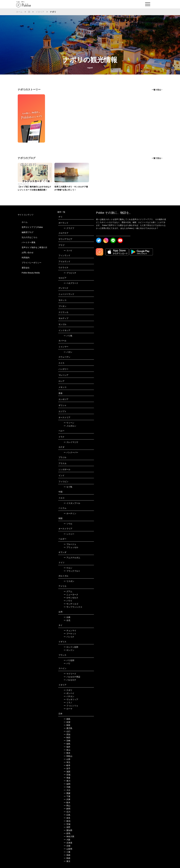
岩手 (67, 768)
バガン (68, 352)
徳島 (67, 719)
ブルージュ (70, 544)
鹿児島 (68, 728)
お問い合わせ (28, 252)
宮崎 (67, 741)
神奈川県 (69, 837)
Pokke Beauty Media (31, 273)
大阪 (67, 840)
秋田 (67, 738)
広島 (67, 815)
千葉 (67, 796)
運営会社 (26, 268)
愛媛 (67, 793)
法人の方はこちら (30, 237)
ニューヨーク (71, 595)
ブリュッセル (71, 547)
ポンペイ (69, 693)
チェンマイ (70, 631)
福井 (67, 747)
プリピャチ (70, 273)
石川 (67, 812)
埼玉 (67, 762)
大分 (67, 790)
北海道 (68, 843)
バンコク (69, 637)
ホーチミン (70, 513)
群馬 (67, 833)
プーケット (70, 634)
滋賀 (67, 772)
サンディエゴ (71, 604)
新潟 (67, 821)
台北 (67, 620)
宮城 (67, 775)
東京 (67, 861)
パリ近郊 (69, 660)
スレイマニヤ (71, 442)
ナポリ (68, 690)
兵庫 (67, 799)
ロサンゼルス (71, 598)
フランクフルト (72, 571)
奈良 (67, 818)
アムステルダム (72, 558)
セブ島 (68, 487)
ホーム (19, 12)
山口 (67, 731)
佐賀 (67, 722)
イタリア (40, 12)
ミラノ (68, 703)
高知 (67, 734)
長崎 (67, 855)
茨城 (67, 824)
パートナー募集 (29, 242)
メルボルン (70, 426)
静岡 (67, 809)
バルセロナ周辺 (72, 677)
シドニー (69, 534)
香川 (67, 781)
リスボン (69, 581)
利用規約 (26, 258)
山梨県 (68, 849)
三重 (67, 852)
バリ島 (68, 336)
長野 (67, 827)
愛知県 (68, 830)
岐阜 (67, 765)
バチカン (69, 696)
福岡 (67, 784)
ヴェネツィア (71, 699)
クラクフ (69, 228)
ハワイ (68, 601)
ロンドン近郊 (71, 647)
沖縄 (67, 787)
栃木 (67, 802)
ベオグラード (71, 283)
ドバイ (68, 251)
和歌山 (68, 756)
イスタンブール (72, 503)
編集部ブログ (28, 232)
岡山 (67, 806)
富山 (67, 750)
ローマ (68, 709)
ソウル (68, 524)
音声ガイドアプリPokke (32, 227)
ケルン (68, 568)
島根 (67, 858)
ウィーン (69, 423)
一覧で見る (156, 90)
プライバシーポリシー (31, 263)
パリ (67, 663)
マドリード (70, 674)
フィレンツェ (71, 706)
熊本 (67, 753)
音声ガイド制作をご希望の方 (34, 247)
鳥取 (67, 725)
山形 (67, 759)
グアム (68, 591)
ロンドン (69, 650)
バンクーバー (71, 452)
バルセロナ (70, 680)
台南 (67, 617)
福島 (67, 744)
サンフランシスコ (73, 607)
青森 (67, 778)
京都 (67, 846)
